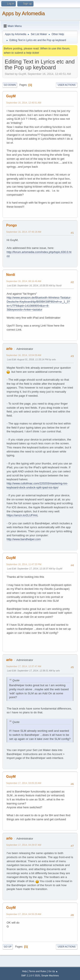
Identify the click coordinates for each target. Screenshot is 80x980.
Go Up (8, 947)
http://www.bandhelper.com (24, 539)
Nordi (11, 275)
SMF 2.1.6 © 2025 (31, 976)
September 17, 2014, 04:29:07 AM (24, 845)
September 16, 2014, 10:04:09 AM (24, 355)
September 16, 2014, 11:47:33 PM (24, 564)
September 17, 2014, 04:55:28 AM (24, 914)
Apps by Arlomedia (23, 13)
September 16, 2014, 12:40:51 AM (24, 103)
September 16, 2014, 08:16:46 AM (24, 281)
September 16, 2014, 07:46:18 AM (24, 232)
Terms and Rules (38, 971)
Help (25, 971)
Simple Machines (50, 976)
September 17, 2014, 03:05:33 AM (24, 783)
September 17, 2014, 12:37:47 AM (24, 666)
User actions (67, 85)
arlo (9, 349)
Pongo (12, 225)
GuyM (11, 96)
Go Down (10, 85)
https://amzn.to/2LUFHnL (22, 515)
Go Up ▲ (53, 971)
